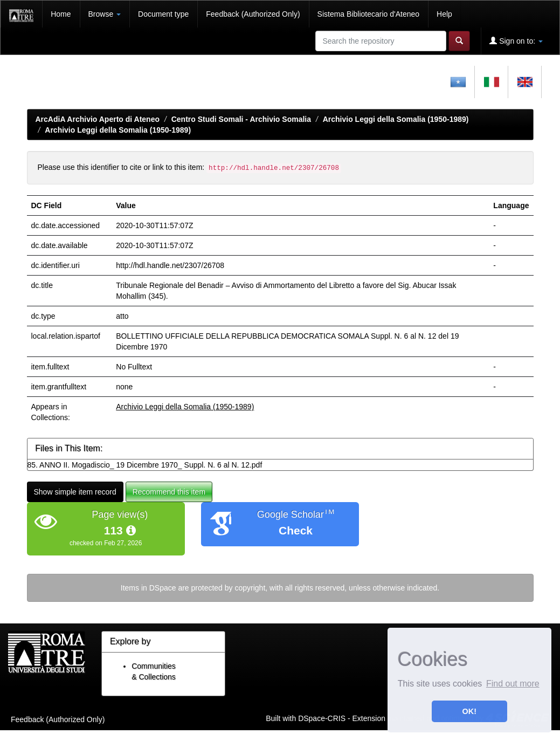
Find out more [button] (513, 684)
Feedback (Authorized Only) (253, 14)
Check (296, 530)
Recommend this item (169, 492)
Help (444, 14)
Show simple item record (75, 492)
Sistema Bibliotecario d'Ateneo (368, 14)
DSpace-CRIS (322, 718)
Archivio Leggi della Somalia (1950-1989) (396, 119)
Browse (105, 14)
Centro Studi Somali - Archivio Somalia (241, 119)
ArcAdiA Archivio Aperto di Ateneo (98, 119)
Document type (163, 14)
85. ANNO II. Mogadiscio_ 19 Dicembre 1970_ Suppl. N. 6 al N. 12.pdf (145, 465)
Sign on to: (516, 41)
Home (61, 14)
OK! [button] (469, 711)
